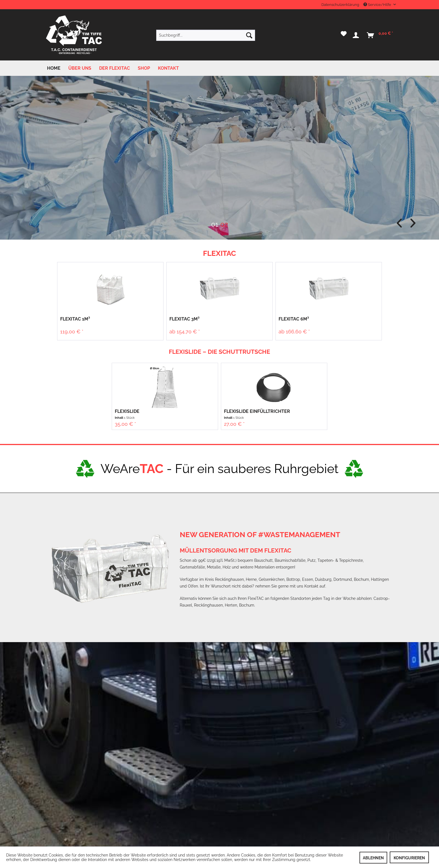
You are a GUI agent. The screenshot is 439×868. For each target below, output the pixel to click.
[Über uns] (80, 68)
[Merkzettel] (344, 35)
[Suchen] (249, 35)
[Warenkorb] (380, 35)
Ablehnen (373, 858)
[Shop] (144, 68)
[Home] (54, 68)
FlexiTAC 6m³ (294, 319)
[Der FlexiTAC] (115, 68)
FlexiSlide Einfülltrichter (257, 411)
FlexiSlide (127, 411)
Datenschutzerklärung (340, 5)
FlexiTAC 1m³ (75, 319)
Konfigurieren (409, 858)
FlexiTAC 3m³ (185, 319)
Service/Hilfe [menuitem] (378, 5)
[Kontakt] (168, 68)
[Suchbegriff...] (206, 35)
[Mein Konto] (357, 35)
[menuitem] (206, 35)
